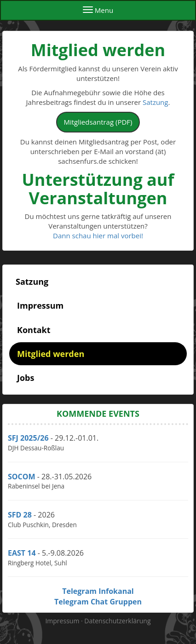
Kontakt (34, 330)
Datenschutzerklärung (117, 621)
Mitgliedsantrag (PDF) (98, 122)
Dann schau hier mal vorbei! (98, 236)
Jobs (26, 378)
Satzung (155, 102)
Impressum (40, 305)
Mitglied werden (51, 354)
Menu (98, 10)
